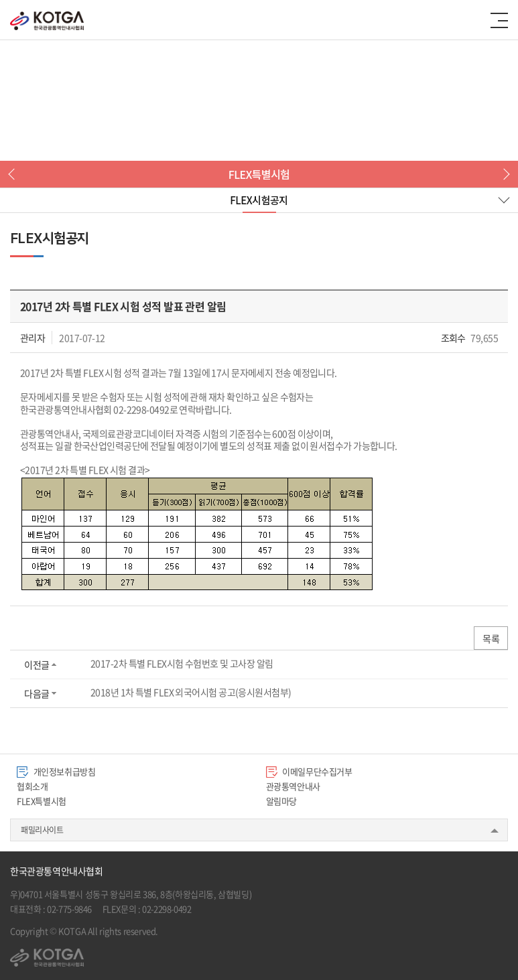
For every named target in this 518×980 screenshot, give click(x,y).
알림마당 (281, 801)
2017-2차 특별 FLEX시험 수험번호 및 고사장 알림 (182, 663)
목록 (491, 638)
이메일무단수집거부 (309, 771)
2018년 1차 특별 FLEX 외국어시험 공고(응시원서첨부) (191, 692)
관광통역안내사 (293, 786)
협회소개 (32, 786)
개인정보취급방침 (56, 771)
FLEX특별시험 (42, 801)
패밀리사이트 (42, 830)
